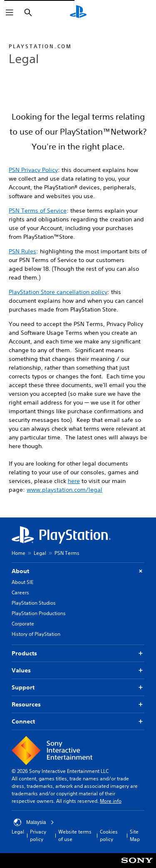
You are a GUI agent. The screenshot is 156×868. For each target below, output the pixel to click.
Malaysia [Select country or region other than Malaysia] (34, 822)
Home (19, 553)
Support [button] (78, 688)
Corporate (23, 624)
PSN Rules (22, 251)
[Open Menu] (10, 12)
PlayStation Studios (34, 603)
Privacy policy (38, 835)
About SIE (22, 582)
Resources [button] (78, 705)
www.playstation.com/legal (64, 490)
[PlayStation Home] (78, 12)
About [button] (78, 571)
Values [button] (78, 671)
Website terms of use (75, 835)
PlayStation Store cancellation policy (58, 292)
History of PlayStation (36, 634)
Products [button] (78, 653)
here (74, 481)
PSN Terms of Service (38, 211)
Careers (20, 592)
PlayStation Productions (39, 613)
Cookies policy (109, 835)
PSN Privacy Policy (33, 170)
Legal (40, 553)
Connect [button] (78, 722)
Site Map (135, 835)
